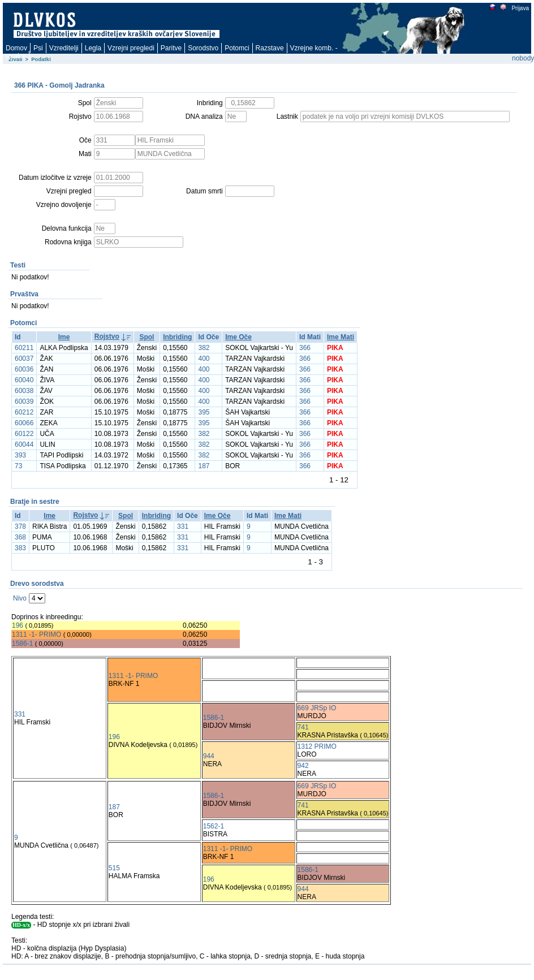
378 (20, 526)
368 (20, 537)
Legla (93, 48)
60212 (24, 412)
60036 (24, 369)
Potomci (237, 48)
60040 (24, 380)
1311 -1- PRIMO (36, 634)
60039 (24, 402)
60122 (24, 434)
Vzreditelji (64, 48)
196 (18, 625)
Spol (147, 337)
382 (204, 348)
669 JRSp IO (317, 708)
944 (209, 756)
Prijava (520, 8)
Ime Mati (341, 337)
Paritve (171, 48)
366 (305, 348)
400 (204, 359)
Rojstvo (107, 336)
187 (204, 466)
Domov (16, 48)
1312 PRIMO (317, 746)
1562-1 (214, 826)
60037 (24, 359)
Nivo (20, 598)
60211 (24, 348)
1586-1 (22, 644)
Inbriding (177, 337)
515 (114, 868)
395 (204, 412)
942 (303, 766)
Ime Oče (238, 337)
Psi (38, 48)
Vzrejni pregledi (131, 48)
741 (303, 727)
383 (20, 548)
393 (20, 455)
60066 (24, 423)
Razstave (270, 48)
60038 (24, 391)
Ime (64, 337)
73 (18, 466)
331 (183, 526)
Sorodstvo (203, 48)
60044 (24, 444)
